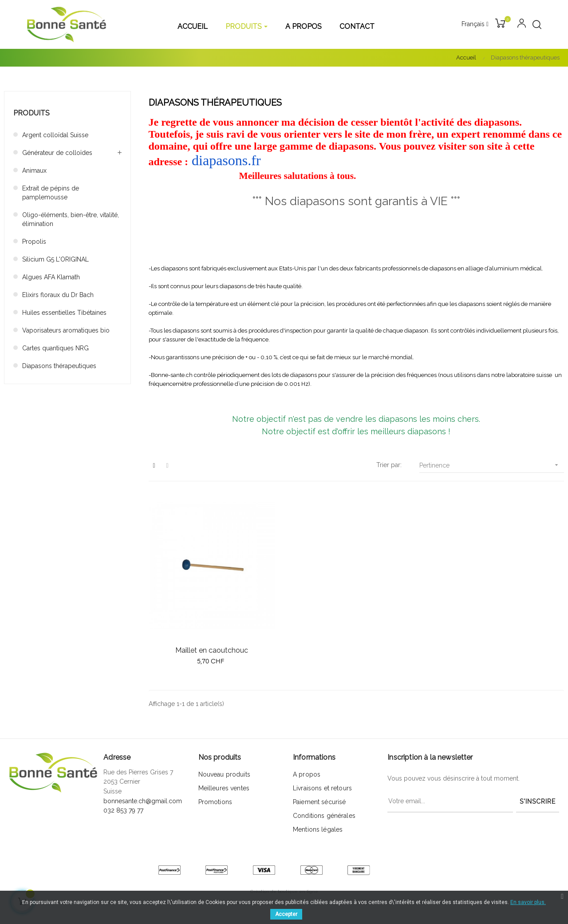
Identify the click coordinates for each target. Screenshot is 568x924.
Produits (32, 113)
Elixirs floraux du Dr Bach (58, 295)
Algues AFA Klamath (51, 277)
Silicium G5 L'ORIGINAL (55, 259)
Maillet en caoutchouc (212, 650)
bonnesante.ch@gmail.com (143, 801)
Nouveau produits (224, 774)
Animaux (34, 171)
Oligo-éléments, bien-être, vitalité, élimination (71, 219)
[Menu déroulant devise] (475, 24)
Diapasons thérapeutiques (59, 366)
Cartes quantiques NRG (55, 348)
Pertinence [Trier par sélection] (492, 465)
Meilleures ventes (224, 788)
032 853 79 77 (123, 810)
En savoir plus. (528, 902)
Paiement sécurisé (319, 802)
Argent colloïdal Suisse (55, 135)
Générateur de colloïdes (57, 153)
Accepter (286, 914)
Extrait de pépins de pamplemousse (51, 193)
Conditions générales (324, 816)
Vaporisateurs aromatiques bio (66, 330)
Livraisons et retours (322, 788)
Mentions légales (318, 829)
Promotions (215, 802)
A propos (307, 774)
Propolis (34, 242)
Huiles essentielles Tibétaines (64, 313)
